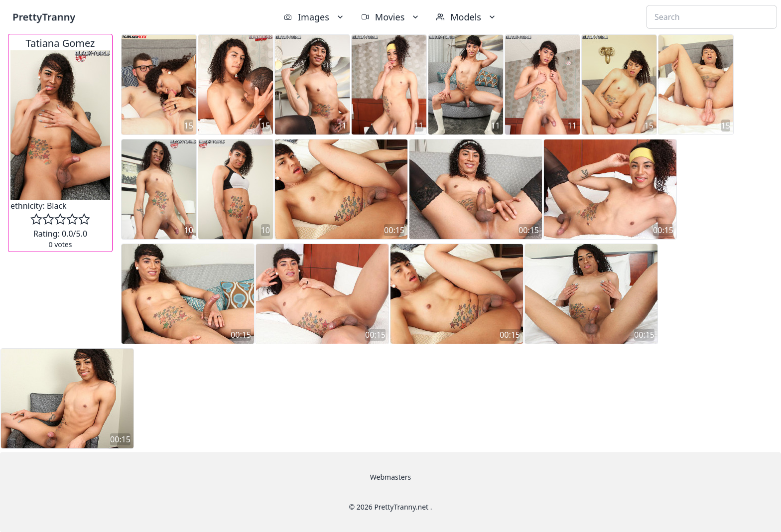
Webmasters (390, 477)
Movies (391, 17)
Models (467, 17)
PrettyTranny (44, 17)
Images (315, 17)
